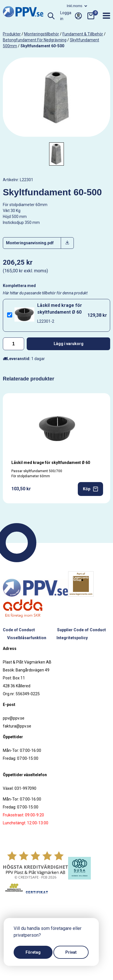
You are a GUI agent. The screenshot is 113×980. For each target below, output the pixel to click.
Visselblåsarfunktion (27, 638)
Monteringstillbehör (42, 34)
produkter (12, 34)
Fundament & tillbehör (83, 34)
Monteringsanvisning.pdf (30, 243)
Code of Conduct (19, 630)
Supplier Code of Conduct (81, 630)
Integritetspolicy (72, 638)
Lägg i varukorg (69, 344)
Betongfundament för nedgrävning (35, 40)
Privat (71, 952)
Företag (33, 952)
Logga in (71, 16)
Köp (90, 489)
